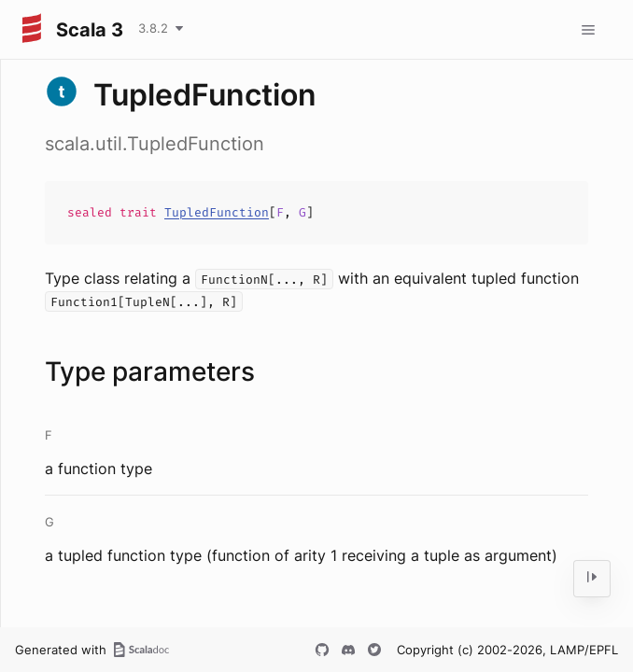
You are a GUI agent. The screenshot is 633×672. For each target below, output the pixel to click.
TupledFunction (217, 212)
